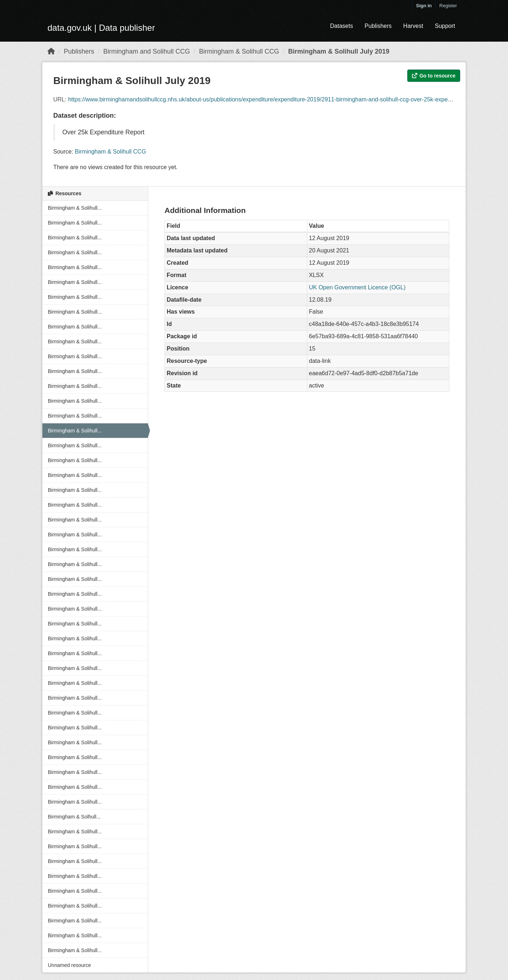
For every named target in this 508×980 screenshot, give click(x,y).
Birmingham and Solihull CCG (147, 51)
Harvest (413, 26)
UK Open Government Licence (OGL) (357, 287)
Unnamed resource (69, 965)
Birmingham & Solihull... (75, 208)
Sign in (424, 6)
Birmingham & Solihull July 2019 (339, 51)
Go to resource (434, 76)
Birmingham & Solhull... (74, 817)
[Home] (51, 51)
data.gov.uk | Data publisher (101, 28)
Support (445, 26)
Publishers (378, 26)
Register (448, 6)
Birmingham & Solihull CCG (239, 51)
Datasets (342, 26)
